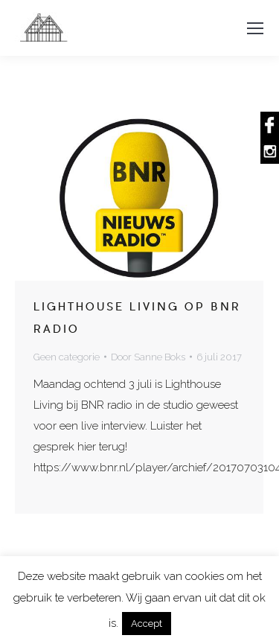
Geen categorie (67, 357)
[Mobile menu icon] (255, 28)
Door (148, 357)
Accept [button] (147, 624)
